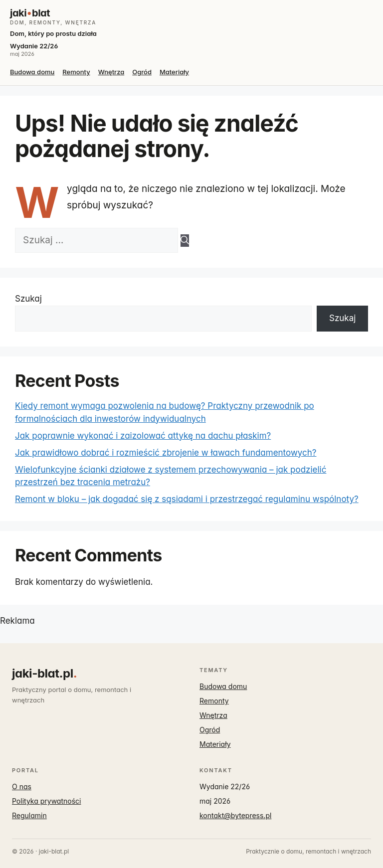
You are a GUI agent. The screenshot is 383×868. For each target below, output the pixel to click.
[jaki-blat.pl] (191, 16)
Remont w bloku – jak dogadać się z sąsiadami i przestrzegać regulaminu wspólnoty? (187, 499)
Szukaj (28, 299)
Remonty (76, 72)
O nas (22, 786)
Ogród (142, 72)
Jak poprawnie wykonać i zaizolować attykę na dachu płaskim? (143, 436)
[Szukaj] (185, 241)
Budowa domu (32, 72)
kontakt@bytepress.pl (235, 815)
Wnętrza (111, 72)
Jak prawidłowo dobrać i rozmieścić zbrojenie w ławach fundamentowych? (166, 453)
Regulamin (29, 815)
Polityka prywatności (46, 801)
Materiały (174, 72)
